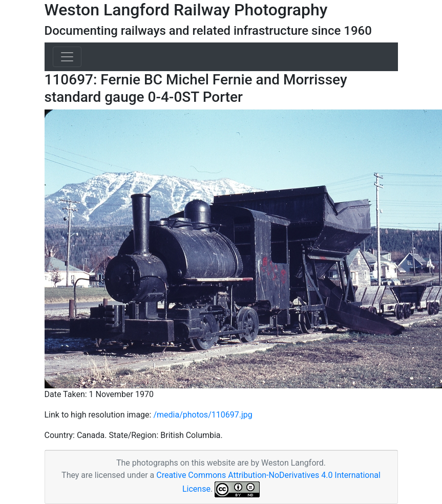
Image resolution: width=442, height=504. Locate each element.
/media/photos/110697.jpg (203, 415)
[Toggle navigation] (67, 57)
